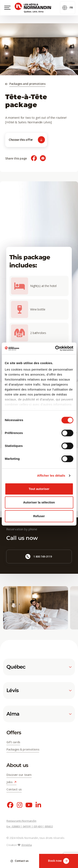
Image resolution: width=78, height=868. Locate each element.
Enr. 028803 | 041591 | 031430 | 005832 (30, 826)
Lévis (39, 690)
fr (67, 8)
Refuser (39, 516)
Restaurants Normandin (21, 821)
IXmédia (27, 845)
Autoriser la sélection (39, 502)
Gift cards (13, 742)
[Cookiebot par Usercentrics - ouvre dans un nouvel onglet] (56, 348)
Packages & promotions (23, 749)
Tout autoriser (39, 489)
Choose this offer (27, 140)
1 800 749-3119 (39, 556)
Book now (58, 861)
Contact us (19, 861)
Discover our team (19, 775)
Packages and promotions (27, 84)
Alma (39, 714)
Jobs (11, 782)
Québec (39, 667)
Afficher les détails (51, 475)
